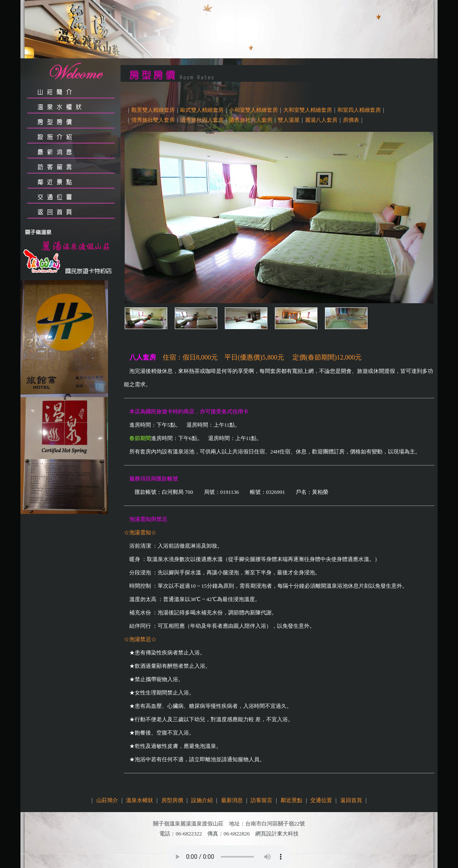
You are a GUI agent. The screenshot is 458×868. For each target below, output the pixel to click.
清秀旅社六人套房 (251, 120)
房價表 (351, 120)
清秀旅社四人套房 (202, 120)
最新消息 (232, 800)
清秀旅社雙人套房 (153, 120)
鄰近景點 (292, 800)
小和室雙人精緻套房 (253, 110)
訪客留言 (262, 800)
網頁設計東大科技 (277, 834)
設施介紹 (202, 800)
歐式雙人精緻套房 (202, 110)
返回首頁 (351, 800)
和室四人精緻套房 (359, 110)
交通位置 (321, 800)
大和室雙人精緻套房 (308, 110)
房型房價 (172, 800)
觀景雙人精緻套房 (153, 110)
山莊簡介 (107, 800)
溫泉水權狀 (140, 800)
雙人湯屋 (289, 120)
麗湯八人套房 (321, 120)
